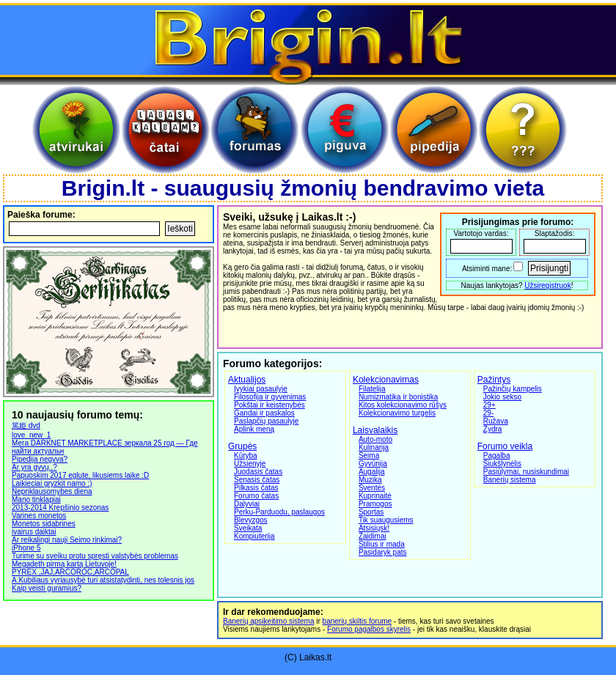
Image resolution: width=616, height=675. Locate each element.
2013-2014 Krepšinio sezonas (60, 508)
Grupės (242, 446)
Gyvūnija (373, 464)
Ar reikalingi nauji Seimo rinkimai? (67, 540)
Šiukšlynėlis (502, 464)
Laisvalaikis (375, 430)
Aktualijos (247, 380)
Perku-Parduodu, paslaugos (279, 512)
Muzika (370, 480)
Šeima (369, 455)
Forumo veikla (505, 446)
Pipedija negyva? (40, 459)
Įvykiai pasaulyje (261, 389)
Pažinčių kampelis (513, 389)
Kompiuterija (254, 536)
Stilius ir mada (382, 544)
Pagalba (497, 455)
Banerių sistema (510, 480)
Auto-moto (375, 439)
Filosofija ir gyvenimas (270, 397)
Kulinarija (374, 447)
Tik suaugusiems (386, 520)
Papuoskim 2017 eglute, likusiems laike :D (80, 475)
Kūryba (246, 455)
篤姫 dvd (26, 425)
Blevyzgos (251, 520)
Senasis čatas (257, 480)
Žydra (493, 429)
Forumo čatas (256, 496)
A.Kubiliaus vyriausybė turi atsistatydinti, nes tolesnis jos (103, 580)
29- (488, 413)
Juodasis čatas (258, 472)
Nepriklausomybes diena (52, 491)
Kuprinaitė (375, 496)
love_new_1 (31, 435)
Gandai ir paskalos (264, 413)
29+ (489, 405)
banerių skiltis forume (357, 621)
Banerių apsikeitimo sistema (269, 621)
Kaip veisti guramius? (47, 588)
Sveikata (248, 528)
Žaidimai (373, 536)
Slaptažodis (554, 233)
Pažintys (494, 380)
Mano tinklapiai (36, 499)
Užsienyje (250, 464)
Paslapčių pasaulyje (266, 421)
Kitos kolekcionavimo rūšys (403, 405)
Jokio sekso (502, 397)
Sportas (371, 512)
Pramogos (375, 504)
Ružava (496, 421)
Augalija (372, 472)
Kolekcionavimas (386, 380)
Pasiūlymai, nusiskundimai (526, 472)
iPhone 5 (26, 548)
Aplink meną (254, 429)
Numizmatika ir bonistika (398, 397)
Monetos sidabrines (44, 524)
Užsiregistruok (547, 285)
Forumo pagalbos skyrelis (369, 629)
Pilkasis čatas (256, 488)
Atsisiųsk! (374, 528)
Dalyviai (247, 504)
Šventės (372, 488)
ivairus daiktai (34, 532)
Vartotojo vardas (480, 233)
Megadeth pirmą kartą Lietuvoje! (64, 564)
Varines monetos (39, 516)
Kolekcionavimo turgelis (397, 413)
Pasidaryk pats (383, 552)
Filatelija (372, 389)
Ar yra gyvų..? (34, 467)
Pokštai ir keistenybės (269, 405)
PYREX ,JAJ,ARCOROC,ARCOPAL (70, 572)
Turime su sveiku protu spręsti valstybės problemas (95, 556)
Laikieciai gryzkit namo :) (52, 483)
